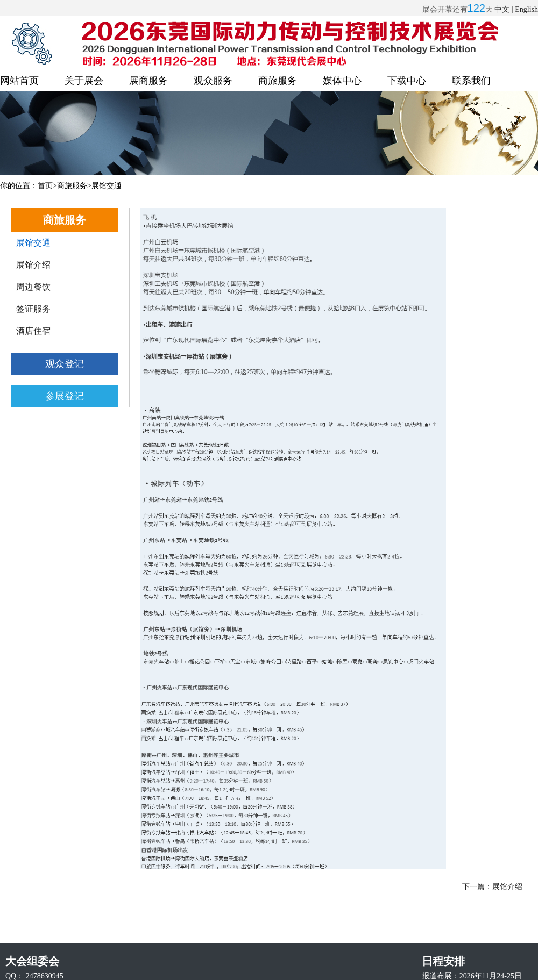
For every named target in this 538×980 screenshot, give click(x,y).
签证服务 (33, 309)
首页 (45, 186)
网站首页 (19, 81)
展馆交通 (33, 243)
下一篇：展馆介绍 (492, 887)
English (526, 9)
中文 (502, 9)
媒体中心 (342, 81)
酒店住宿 (33, 331)
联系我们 (471, 81)
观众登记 (65, 364)
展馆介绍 (33, 265)
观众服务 (213, 81)
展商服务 (148, 81)
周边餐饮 (33, 287)
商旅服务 (278, 81)
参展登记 (65, 396)
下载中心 (407, 81)
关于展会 (84, 81)
